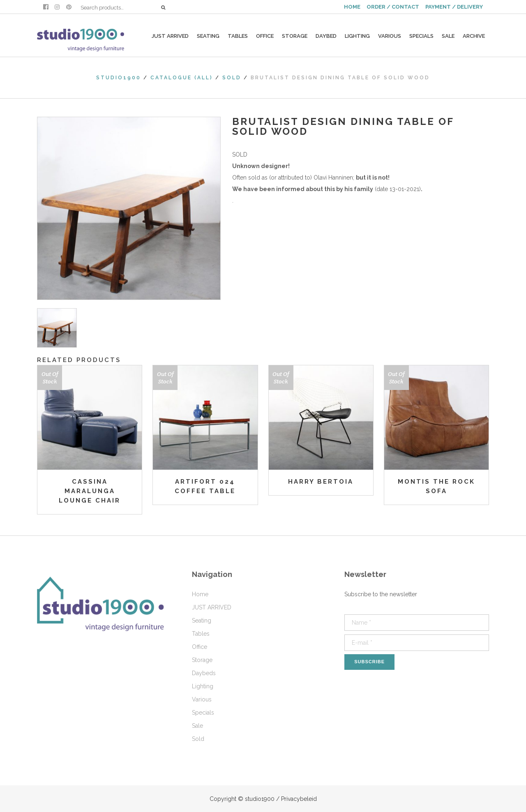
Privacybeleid (299, 799)
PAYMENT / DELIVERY (454, 7)
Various (202, 699)
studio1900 (119, 78)
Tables (201, 634)
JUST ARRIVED (212, 607)
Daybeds (204, 673)
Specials (203, 713)
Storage (202, 660)
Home (200, 594)
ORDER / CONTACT (393, 7)
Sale (197, 726)
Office (200, 647)
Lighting (203, 686)
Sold (232, 78)
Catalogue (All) (182, 78)
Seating (202, 621)
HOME (352, 7)
